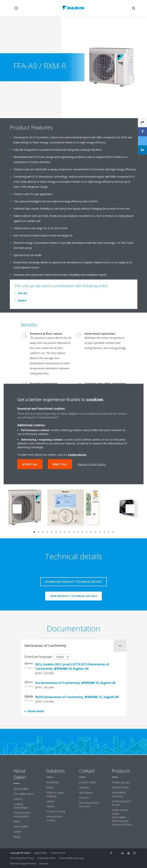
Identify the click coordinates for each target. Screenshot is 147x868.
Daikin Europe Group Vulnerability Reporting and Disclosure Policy (122, 817)
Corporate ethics (46, 858)
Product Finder (120, 787)
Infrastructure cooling (54, 818)
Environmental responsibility (22, 814)
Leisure (51, 801)
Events (17, 832)
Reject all (60, 464)
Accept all (30, 464)
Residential (53, 782)
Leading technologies (21, 806)
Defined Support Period (121, 803)
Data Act (44, 863)
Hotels (50, 806)
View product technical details (73, 596)
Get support (86, 792)
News (17, 821)
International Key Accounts (89, 804)
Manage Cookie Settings (92, 464)
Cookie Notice (77, 455)
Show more (36, 711)
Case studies (21, 826)
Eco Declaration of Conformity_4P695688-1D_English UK (75, 683)
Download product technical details (73, 582)
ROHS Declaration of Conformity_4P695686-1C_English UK (77, 697)
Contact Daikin (88, 782)
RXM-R (22, 301)
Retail (50, 787)
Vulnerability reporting (119, 794)
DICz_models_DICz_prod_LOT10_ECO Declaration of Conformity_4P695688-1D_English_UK (72, 666)
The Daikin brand (23, 794)
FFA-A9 (22, 293)
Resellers (84, 787)
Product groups (121, 782)
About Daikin (21, 789)
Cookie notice (58, 853)
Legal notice (40, 853)
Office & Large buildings (55, 794)
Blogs (17, 837)
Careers (18, 799)
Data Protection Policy (22, 858)
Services (84, 798)
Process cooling (56, 811)
